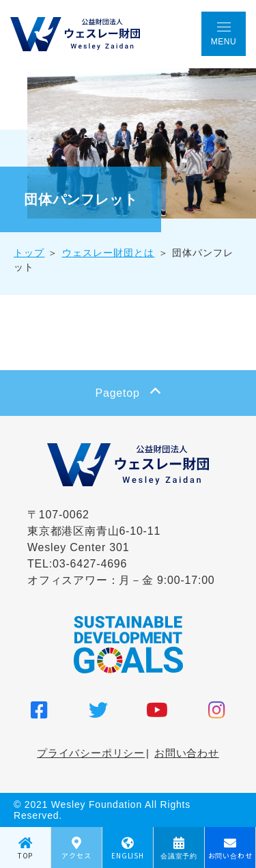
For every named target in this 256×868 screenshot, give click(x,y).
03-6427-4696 (90, 564)
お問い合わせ (187, 753)
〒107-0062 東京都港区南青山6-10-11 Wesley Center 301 (94, 531)
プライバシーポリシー (91, 753)
